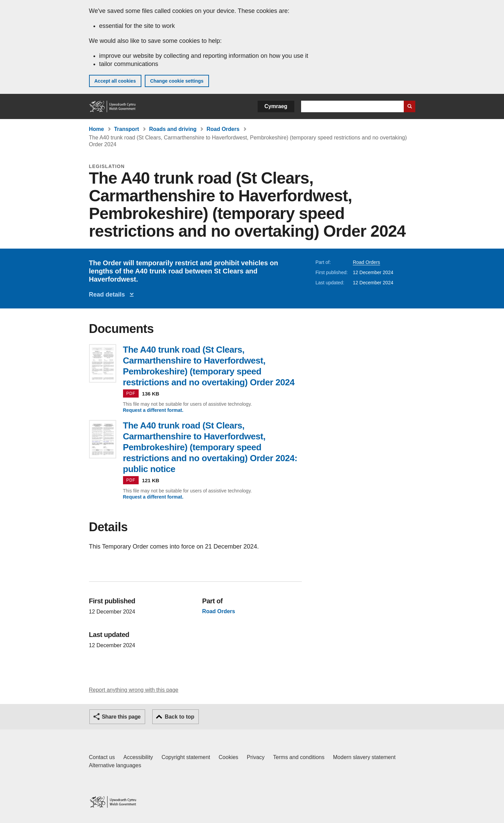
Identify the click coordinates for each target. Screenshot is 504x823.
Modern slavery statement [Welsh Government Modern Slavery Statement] (364, 757)
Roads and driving (173, 129)
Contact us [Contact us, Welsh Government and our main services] (102, 757)
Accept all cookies (115, 81)
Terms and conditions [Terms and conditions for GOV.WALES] (299, 757)
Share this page (121, 717)
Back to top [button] (180, 717)
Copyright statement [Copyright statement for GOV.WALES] (186, 757)
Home (97, 129)
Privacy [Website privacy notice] (256, 757)
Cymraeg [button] (276, 106)
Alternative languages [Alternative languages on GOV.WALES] (115, 765)
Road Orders (223, 129)
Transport (126, 129)
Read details (109, 295)
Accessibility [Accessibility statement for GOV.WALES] (138, 757)
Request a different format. (153, 410)
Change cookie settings (177, 81)
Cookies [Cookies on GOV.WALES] (228, 757)
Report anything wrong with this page (134, 690)
